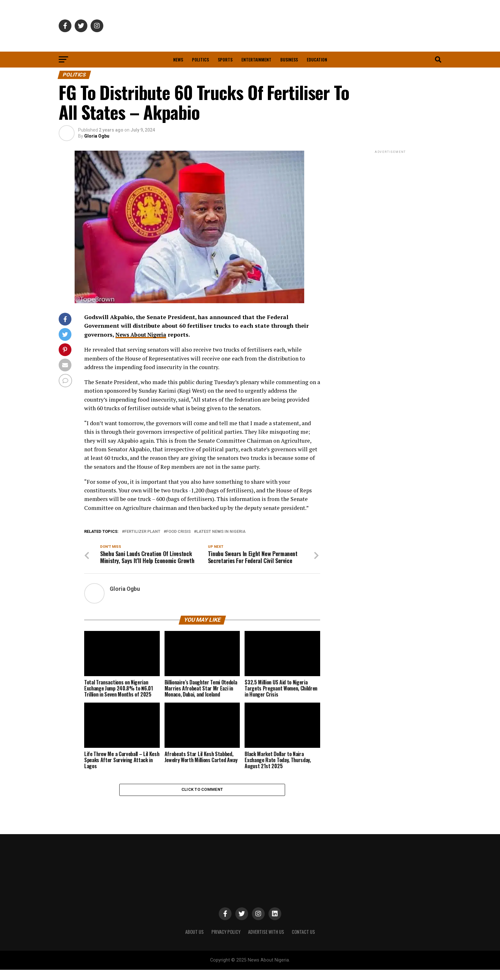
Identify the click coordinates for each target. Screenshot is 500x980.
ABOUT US (195, 942)
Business (289, 59)
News (178, 59)
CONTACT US (303, 942)
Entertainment (256, 59)
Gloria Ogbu (97, 136)
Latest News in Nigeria (221, 532)
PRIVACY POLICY (226, 942)
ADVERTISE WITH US (266, 942)
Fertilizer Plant (142, 532)
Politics (200, 59)
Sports (225, 59)
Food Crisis (178, 532)
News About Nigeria (143, 335)
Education (317, 59)
